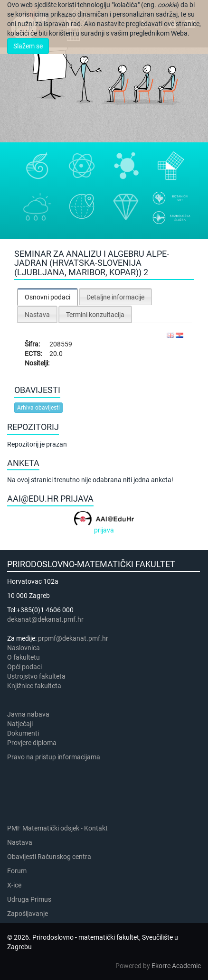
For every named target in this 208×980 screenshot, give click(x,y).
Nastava (20, 842)
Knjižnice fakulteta (34, 686)
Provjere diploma (32, 743)
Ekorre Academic (176, 966)
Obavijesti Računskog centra (49, 857)
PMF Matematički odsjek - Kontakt (57, 828)
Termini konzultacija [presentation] (95, 315)
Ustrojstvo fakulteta (36, 676)
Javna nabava (28, 714)
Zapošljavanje (28, 914)
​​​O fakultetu (24, 657)
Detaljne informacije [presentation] (115, 297)
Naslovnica (24, 648)
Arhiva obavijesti (38, 408)
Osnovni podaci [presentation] (47, 297)
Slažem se (28, 46)
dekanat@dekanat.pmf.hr (45, 619)
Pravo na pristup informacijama (55, 757)
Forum (17, 871)
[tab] (47, 297)
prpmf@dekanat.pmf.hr (73, 638)
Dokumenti (23, 733)
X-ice (14, 885)
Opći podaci (24, 667)
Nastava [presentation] (37, 315)
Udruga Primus (29, 899)
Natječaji (20, 724)
